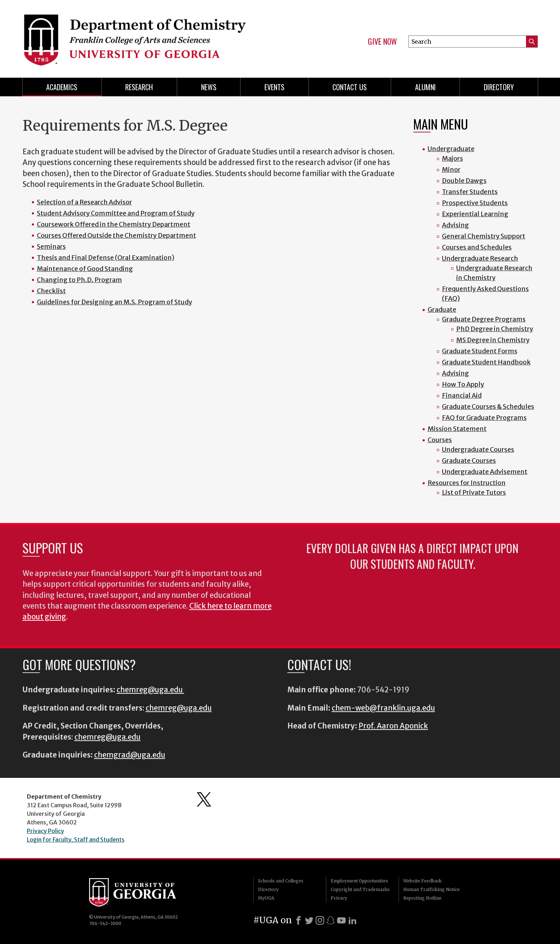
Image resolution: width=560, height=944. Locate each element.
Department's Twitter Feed (204, 799)
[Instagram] (320, 920)
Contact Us (350, 87)
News (209, 87)
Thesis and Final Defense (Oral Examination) (106, 258)
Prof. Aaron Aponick (393, 726)
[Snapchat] (331, 920)
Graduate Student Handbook (486, 362)
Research (139, 87)
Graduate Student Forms (480, 351)
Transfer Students (470, 192)
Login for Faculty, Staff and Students (76, 839)
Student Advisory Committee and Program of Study (116, 213)
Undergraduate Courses (478, 449)
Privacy (339, 898)
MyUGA (266, 898)
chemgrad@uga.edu (130, 755)
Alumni (425, 87)
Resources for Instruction (467, 483)
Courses (440, 440)
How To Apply (463, 384)
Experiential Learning (475, 214)
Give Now (382, 42)
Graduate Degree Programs (484, 319)
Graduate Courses (469, 461)
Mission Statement (457, 429)
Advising (456, 225)
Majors (452, 158)
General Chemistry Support (484, 236)
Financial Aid (462, 395)
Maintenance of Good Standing (85, 269)
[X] (309, 920)
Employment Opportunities (359, 881)
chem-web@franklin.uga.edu (383, 708)
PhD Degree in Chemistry (495, 329)
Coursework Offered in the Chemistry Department (114, 224)
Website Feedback (422, 881)
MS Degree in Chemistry (493, 340)
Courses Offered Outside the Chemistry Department (116, 235)
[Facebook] (298, 920)
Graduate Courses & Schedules (488, 406)
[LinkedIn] (352, 920)
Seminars (51, 246)
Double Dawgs (464, 181)
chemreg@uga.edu (150, 690)
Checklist (51, 291)
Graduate (442, 309)
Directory (499, 87)
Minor (451, 170)
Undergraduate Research (480, 258)
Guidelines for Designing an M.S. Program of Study (115, 302)
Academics (62, 87)
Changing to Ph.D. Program (79, 280)
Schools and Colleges (281, 881)
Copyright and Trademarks (360, 889)
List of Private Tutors (474, 492)
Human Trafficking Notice (432, 889)
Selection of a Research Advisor (84, 202)
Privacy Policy (45, 831)
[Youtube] (341, 920)
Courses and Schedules (477, 247)
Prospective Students (475, 203)
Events (274, 87)
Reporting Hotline (422, 898)
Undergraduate (451, 149)
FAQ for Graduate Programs (484, 418)
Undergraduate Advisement (485, 472)
